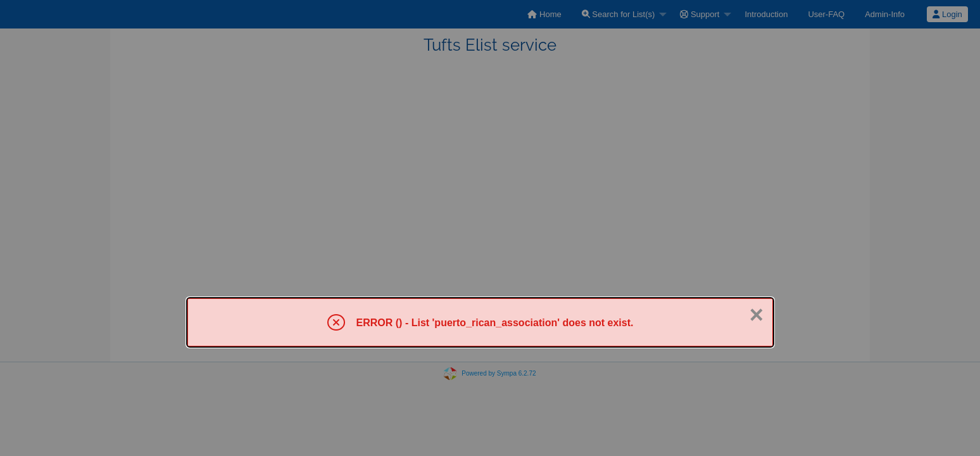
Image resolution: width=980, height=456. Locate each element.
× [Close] (757, 315)
